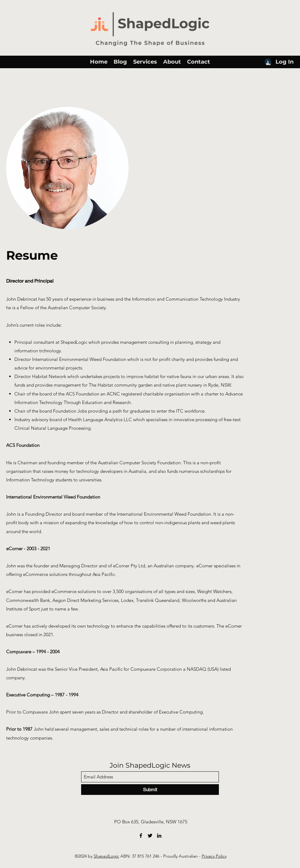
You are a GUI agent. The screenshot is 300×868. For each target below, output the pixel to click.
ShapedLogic (106, 856)
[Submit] (150, 790)
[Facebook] (141, 836)
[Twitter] (150, 836)
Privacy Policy (214, 856)
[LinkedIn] (159, 836)
